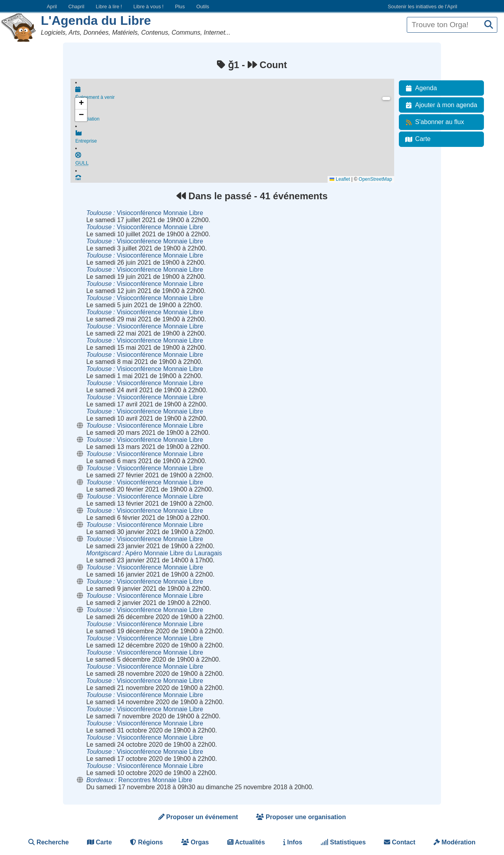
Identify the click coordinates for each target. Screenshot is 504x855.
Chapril (77, 6)
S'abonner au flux (433, 122)
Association (234, 116)
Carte (416, 139)
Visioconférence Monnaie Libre (145, 213)
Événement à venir (234, 93)
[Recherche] (489, 25)
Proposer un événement (198, 817)
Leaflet (340, 179)
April (52, 6)
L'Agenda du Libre (96, 20)
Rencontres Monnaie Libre (139, 780)
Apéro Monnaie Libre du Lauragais (154, 553)
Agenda (420, 88)
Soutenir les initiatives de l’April (422, 6)
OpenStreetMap (375, 179)
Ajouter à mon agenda (440, 105)
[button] (81, 104)
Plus (180, 6)
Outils (203, 6)
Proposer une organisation (301, 817)
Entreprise (234, 139)
